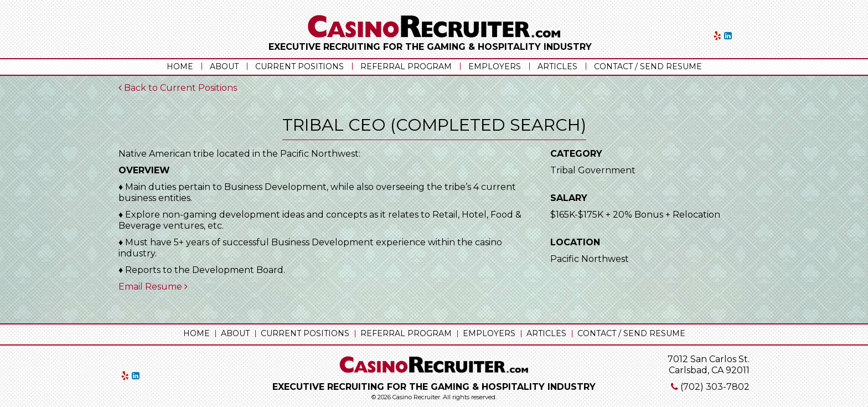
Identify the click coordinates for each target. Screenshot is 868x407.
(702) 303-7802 (715, 387)
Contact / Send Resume (648, 66)
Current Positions (299, 66)
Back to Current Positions (178, 88)
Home (180, 66)
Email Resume (153, 287)
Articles (557, 66)
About (224, 66)
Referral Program (406, 66)
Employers (495, 66)
